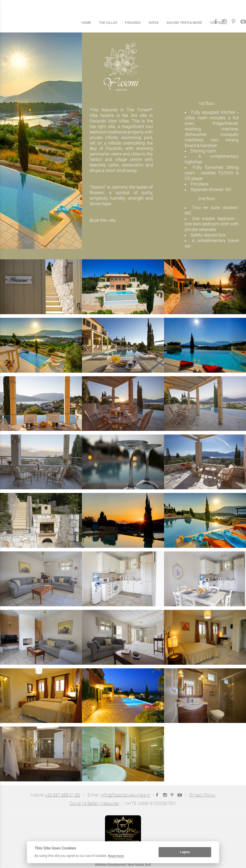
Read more (116, 856)
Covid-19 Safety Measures (94, 804)
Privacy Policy (202, 795)
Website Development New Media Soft (123, 865)
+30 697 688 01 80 (62, 795)
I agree (185, 852)
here (122, 220)
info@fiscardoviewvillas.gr (126, 795)
